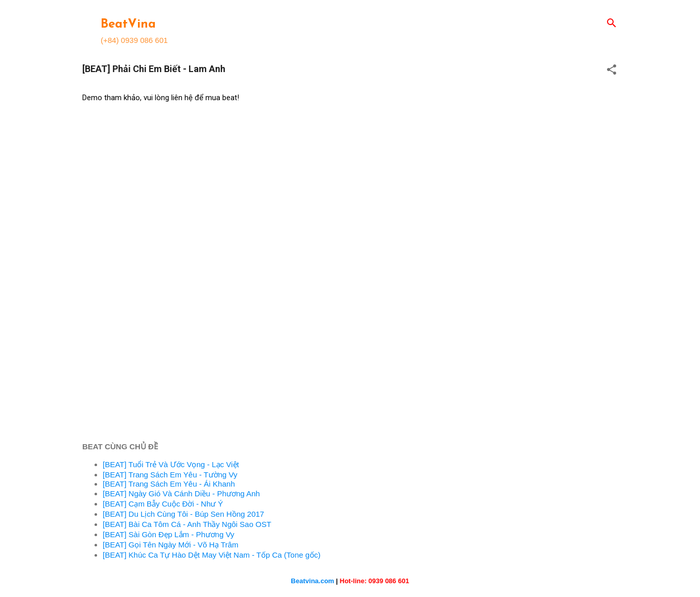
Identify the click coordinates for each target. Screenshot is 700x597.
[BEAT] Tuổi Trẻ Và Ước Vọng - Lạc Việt (171, 464)
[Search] (612, 24)
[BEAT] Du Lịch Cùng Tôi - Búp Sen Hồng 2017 (183, 514)
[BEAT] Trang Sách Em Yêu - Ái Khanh (169, 484)
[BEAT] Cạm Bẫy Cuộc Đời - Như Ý (163, 504)
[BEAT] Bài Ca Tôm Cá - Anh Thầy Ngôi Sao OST (187, 524)
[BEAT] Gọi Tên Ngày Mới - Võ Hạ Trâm (171, 545)
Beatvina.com (312, 581)
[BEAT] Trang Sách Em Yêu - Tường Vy (170, 475)
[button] (612, 70)
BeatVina (128, 25)
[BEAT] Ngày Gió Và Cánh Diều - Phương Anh (181, 493)
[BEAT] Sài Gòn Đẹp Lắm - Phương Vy (169, 534)
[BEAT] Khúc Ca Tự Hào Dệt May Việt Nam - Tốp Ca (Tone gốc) (212, 555)
